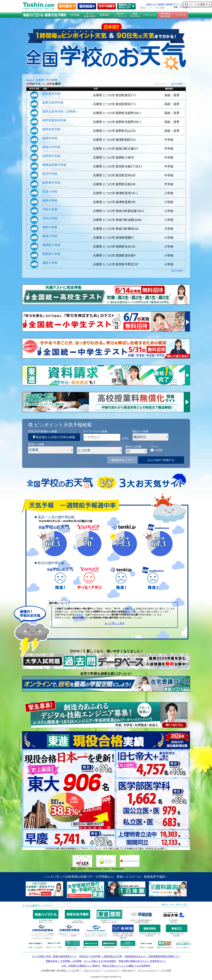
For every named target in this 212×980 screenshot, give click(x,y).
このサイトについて (92, 970)
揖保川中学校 (51, 147)
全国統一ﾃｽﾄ (151, 4)
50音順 (159, 450)
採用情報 (169, 4)
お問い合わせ (128, 970)
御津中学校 (50, 138)
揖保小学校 (50, 236)
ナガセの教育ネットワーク (38, 906)
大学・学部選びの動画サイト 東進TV (81, 966)
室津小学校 (50, 192)
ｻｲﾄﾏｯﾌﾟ (177, 4)
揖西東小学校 (51, 254)
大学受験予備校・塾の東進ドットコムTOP (60, 970)
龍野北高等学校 (53, 103)
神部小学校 (50, 227)
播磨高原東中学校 (54, 165)
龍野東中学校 (51, 183)
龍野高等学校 (51, 129)
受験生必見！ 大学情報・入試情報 (64, 961)
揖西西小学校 (51, 245)
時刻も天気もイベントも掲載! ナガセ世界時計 (127, 966)
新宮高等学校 (51, 94)
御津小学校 (50, 201)
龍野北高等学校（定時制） (60, 112)
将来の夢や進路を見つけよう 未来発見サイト (143, 961)
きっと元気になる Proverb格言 (100, 961)
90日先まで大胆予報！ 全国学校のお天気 (101, 956)
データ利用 (166, 970)
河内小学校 (50, 218)
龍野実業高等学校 (54, 120)
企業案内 (161, 4)
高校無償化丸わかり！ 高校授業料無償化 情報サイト (152, 956)
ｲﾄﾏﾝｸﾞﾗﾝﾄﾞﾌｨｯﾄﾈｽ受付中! (42, 938)
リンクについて (111, 970)
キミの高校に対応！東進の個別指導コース (54, 956)
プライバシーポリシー (147, 970)
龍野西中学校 (51, 156)
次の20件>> (178, 84)
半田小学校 (50, 209)
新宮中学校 (50, 174)
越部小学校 (50, 263)
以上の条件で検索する (161, 460)
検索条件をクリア (122, 460)
